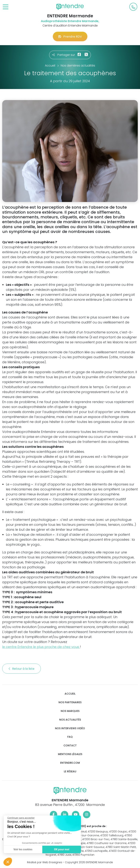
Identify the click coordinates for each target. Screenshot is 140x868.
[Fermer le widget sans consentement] (21, 818)
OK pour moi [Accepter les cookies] (62, 849)
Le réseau (70, 772)
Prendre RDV (70, 37)
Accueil (70, 694)
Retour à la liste (22, 669)
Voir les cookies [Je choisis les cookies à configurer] (23, 849)
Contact (70, 746)
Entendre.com (70, 763)
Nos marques (70, 711)
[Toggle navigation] (6, 7)
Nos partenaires (70, 702)
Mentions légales (70, 754)
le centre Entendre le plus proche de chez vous (41, 647)
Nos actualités (70, 720)
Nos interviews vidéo (70, 728)
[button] (8, 862)
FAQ (70, 737)
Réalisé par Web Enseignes (45, 862)
